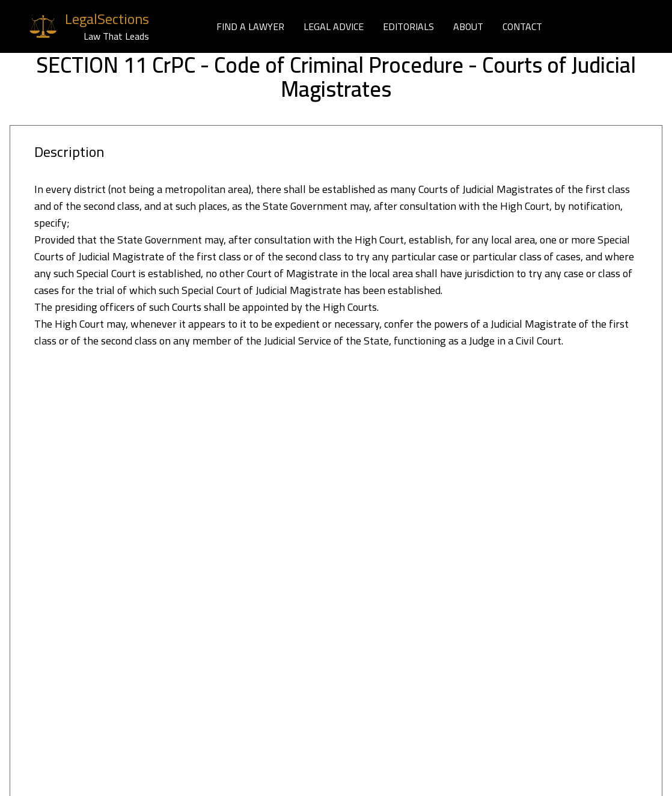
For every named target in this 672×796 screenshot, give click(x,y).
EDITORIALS (408, 26)
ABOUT (468, 26)
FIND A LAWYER (250, 26)
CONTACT (522, 26)
